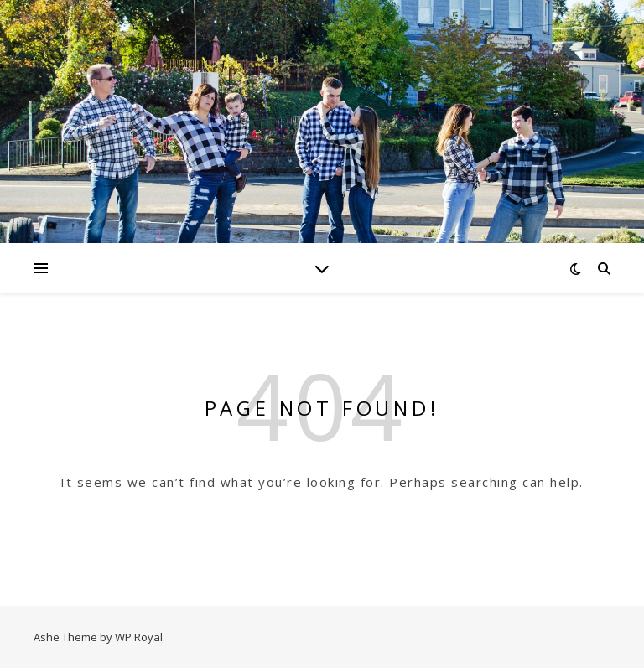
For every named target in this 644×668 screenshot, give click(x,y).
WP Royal (139, 637)
